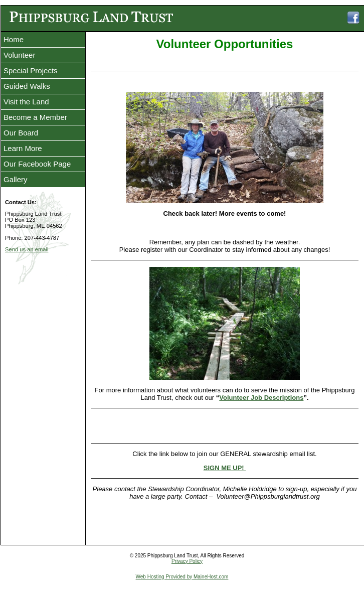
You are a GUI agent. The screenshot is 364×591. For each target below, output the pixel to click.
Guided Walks (27, 86)
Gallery (16, 179)
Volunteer (19, 55)
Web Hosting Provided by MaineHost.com (182, 578)
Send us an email (27, 249)
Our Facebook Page (37, 164)
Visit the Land (26, 102)
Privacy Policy (187, 563)
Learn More (23, 148)
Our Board (21, 133)
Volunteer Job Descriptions (261, 399)
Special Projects (31, 70)
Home (14, 39)
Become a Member (35, 117)
